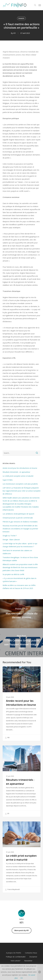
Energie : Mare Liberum (11, 540)
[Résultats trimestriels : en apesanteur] (22, 781)
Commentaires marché (15, 670)
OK (22, 978)
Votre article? (15, 961)
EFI (7, 814)
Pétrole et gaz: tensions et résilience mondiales (20, 522)
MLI (7, 738)
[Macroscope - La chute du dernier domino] (21, 614)
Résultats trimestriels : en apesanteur (16, 472)
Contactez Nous (31, 953)
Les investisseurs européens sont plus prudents (20, 484)
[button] (40, 5)
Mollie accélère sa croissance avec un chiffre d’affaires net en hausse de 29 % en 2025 (19, 587)
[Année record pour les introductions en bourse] (22, 704)
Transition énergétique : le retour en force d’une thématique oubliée (20, 559)
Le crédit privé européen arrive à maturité (18, 476)
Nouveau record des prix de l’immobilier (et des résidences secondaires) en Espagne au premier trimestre (20, 529)
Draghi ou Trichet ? (10, 536)
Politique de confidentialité (16, 957)
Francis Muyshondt (12, 890)
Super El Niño (8, 480)
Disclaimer (33, 957)
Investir (21, 18)
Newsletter (28, 961)
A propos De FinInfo (14, 953)
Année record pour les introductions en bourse (20, 468)
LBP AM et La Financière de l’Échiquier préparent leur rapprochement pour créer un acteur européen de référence (22, 491)
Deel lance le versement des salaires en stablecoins (17, 552)
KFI (15, 33)
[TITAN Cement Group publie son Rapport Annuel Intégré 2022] (21, 643)
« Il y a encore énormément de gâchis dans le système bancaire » (19, 580)
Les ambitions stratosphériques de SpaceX (18, 514)
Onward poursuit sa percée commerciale (18, 518)
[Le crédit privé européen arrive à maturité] (22, 857)
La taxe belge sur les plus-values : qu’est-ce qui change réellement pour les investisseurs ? (20, 545)
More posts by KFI (22, 930)
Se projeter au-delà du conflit (13, 574)
